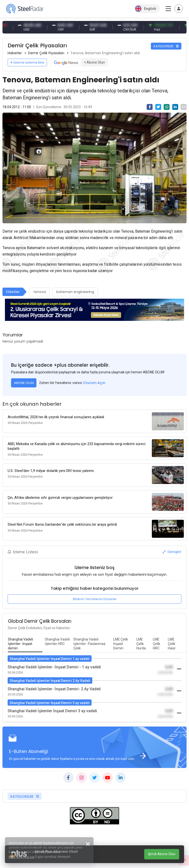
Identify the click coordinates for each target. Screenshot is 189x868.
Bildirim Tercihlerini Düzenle (95, 599)
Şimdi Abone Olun (162, 854)
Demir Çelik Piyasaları (46, 53)
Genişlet (172, 552)
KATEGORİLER (166, 46)
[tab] (25, 644)
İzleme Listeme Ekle (27, 62)
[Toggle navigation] (179, 9)
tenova (40, 292)
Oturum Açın (94, 383)
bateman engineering (75, 292)
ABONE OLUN (24, 383)
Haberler (15, 53)
